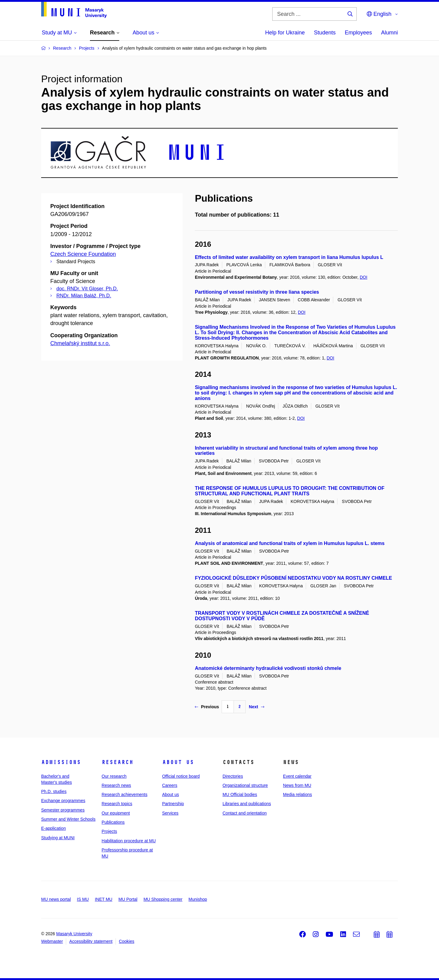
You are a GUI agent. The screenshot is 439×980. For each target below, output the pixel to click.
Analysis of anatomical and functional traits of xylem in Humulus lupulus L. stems (290, 543)
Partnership (173, 804)
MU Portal (128, 899)
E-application (54, 828)
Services (170, 813)
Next (256, 707)
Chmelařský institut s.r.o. (80, 343)
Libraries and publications (247, 804)
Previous (207, 707)
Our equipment (116, 813)
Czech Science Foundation (83, 254)
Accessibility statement (91, 941)
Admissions (61, 762)
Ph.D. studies (54, 791)
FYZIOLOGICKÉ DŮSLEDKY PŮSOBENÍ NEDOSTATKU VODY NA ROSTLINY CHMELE (293, 578)
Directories (233, 776)
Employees (358, 33)
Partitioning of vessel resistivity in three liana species (257, 292)
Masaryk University (74, 934)
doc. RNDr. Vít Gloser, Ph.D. (87, 289)
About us (178, 762)
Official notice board (181, 776)
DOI (364, 277)
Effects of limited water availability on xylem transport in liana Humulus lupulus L (289, 257)
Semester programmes (63, 810)
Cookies (127, 941)
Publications (113, 822)
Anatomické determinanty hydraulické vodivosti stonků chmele (268, 668)
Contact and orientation (245, 813)
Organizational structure (245, 785)
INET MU (104, 899)
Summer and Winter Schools (68, 819)
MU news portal (56, 899)
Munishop (198, 899)
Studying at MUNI (58, 838)
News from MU (297, 785)
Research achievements (124, 794)
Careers (170, 785)
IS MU (83, 899)
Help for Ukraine (285, 33)
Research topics (117, 804)
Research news (116, 785)
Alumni (389, 33)
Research (117, 762)
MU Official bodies (240, 794)
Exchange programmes (63, 801)
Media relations (297, 794)
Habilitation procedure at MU (128, 841)
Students (325, 33)
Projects (109, 831)
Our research (114, 776)
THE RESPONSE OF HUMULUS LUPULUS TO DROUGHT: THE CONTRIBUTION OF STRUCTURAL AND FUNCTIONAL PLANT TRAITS (290, 491)
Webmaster (52, 941)
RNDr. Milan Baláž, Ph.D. (84, 296)
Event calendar (297, 776)
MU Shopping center (163, 899)
